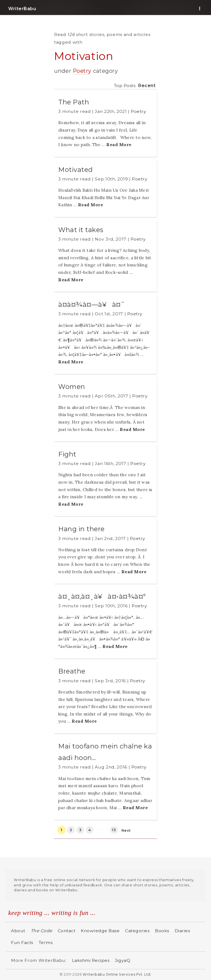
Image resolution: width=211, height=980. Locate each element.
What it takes (81, 230)
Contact (67, 931)
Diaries (182, 931)
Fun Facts (22, 943)
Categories (137, 931)
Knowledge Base (100, 931)
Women (72, 387)
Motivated (76, 170)
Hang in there (81, 529)
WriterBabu (22, 9)
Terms (46, 943)
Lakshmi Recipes (91, 960)
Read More (119, 144)
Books (162, 931)
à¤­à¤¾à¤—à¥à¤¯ (91, 304)
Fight (67, 454)
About (18, 931)
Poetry (82, 71)
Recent (147, 86)
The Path (74, 102)
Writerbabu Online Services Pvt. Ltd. (117, 974)
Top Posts (125, 86)
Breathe (72, 671)
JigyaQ (123, 960)
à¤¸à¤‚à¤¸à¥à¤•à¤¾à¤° (102, 596)
